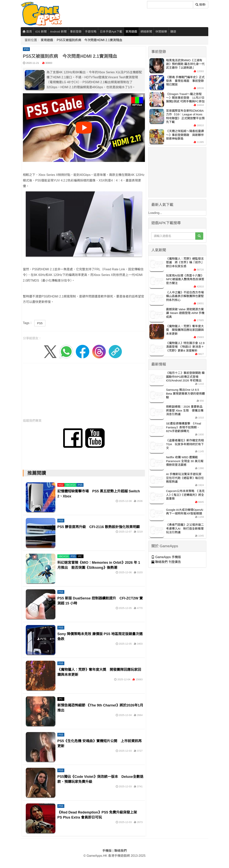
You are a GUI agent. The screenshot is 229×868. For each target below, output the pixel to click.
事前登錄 (76, 32)
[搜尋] (170, 5)
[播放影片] (84, 128)
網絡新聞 (146, 32)
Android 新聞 (58, 32)
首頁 (27, 32)
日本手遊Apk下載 (111, 32)
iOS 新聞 (41, 32)
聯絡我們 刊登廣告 (166, 562)
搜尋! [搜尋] (201, 5)
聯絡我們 (121, 851)
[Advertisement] (84, 392)
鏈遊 (173, 32)
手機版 (107, 851)
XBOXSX (70, 485)
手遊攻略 (91, 32)
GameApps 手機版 (166, 557)
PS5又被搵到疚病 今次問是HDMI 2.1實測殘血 (90, 40)
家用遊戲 (131, 32)
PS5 (26, 49)
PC (80, 556)
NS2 (61, 485)
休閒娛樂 (161, 32)
